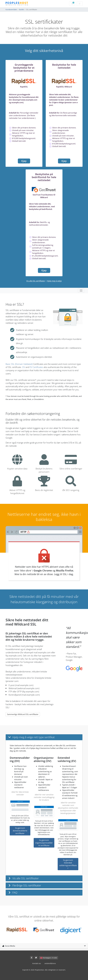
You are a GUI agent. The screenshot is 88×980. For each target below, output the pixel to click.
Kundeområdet (11, 9)
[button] (44, 737)
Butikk (21, 9)
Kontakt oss (37, 963)
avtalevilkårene (50, 963)
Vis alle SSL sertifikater (36, 281)
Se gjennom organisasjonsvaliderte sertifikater (44, 843)
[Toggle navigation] (81, 291)
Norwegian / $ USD (49, 958)
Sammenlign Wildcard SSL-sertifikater (23, 714)
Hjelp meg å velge (54, 281)
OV (24, 367)
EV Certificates (36, 367)
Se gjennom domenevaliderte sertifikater (20, 831)
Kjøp (24, 161)
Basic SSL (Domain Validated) (19, 364)
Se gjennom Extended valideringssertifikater (68, 864)
